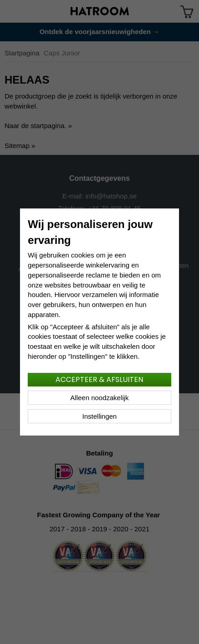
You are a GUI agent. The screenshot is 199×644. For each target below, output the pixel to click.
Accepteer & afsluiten (99, 379)
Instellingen (99, 416)
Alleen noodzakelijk (99, 398)
